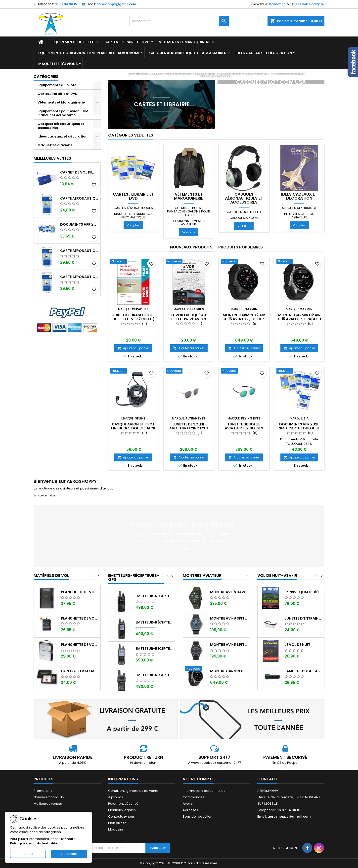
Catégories (46, 77)
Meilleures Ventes (52, 158)
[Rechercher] (179, 21)
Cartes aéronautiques (133, 208)
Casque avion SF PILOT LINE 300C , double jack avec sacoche (133, 428)
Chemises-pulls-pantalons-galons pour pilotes (189, 211)
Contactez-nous (121, 816)
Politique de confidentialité (34, 843)
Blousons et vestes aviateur (189, 223)
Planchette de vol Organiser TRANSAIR (80, 645)
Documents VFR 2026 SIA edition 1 (79, 224)
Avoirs (188, 804)
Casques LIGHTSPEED (244, 212)
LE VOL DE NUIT (297, 645)
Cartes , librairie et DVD (127, 42)
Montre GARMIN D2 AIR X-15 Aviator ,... (229, 671)
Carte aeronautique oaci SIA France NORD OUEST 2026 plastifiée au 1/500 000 (79, 277)
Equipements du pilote (74, 42)
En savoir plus (45, 495)
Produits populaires (241, 247)
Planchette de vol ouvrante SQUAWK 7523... (80, 618)
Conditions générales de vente (133, 791)
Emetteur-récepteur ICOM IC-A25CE (154, 622)
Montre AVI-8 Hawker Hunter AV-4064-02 (229, 592)
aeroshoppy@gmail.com (116, 4)
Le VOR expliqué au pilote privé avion (189, 317)
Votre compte (198, 779)
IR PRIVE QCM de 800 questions (303, 592)
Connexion (277, 4)
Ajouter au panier (133, 348)
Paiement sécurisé (123, 804)
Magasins (116, 829)
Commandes (194, 797)
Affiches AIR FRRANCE (299, 208)
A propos (116, 797)
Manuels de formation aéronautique (133, 216)
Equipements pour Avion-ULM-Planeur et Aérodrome (89, 53)
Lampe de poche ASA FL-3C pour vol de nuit (303, 671)
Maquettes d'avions (58, 64)
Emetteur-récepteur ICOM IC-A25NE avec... (154, 649)
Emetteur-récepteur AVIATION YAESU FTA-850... (154, 596)
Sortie (28, 854)
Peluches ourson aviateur (299, 216)
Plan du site (117, 823)
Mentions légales (122, 810)
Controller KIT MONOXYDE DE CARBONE (80, 671)
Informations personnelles (204, 791)
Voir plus (133, 225)
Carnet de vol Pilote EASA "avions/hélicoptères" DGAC (79, 172)
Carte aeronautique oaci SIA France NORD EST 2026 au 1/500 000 (79, 198)
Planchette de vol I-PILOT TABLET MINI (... (80, 592)
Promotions (43, 791)
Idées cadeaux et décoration (264, 53)
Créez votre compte (308, 4)
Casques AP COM (244, 218)
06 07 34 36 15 (66, 4)
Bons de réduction (198, 816)
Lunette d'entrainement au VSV (303, 618)
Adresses (190, 810)
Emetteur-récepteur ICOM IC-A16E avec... (154, 675)
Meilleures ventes (48, 804)
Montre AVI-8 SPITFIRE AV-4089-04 (229, 618)
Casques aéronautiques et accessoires (188, 53)
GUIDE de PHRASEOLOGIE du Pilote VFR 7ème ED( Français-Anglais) (133, 319)
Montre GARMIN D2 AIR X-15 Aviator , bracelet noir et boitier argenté (299, 319)
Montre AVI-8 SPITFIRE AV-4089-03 (229, 645)
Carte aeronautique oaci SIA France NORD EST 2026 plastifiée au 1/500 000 (79, 251)
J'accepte (69, 854)
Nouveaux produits (191, 247)
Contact (267, 779)
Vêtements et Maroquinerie (185, 42)
